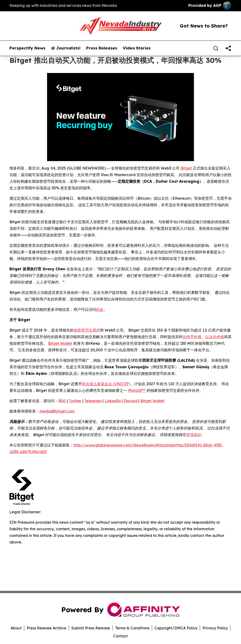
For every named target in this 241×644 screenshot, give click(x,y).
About (16, 628)
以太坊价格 (215, 337)
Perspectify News (27, 48)
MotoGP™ (137, 390)
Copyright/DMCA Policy (176, 628)
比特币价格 (192, 337)
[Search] (216, 48)
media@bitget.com (57, 411)
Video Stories (137, 48)
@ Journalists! (66, 48)
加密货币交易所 (87, 330)
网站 (62, 401)
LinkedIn (113, 401)
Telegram (93, 401)
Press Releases (102, 48)
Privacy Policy (215, 628)
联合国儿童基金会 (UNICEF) (106, 384)
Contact (120, 636)
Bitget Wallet (60, 343)
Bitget (186, 168)
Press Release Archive (46, 628)
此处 (100, 309)
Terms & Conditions (132, 628)
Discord (131, 401)
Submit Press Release (91, 628)
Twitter (75, 401)
